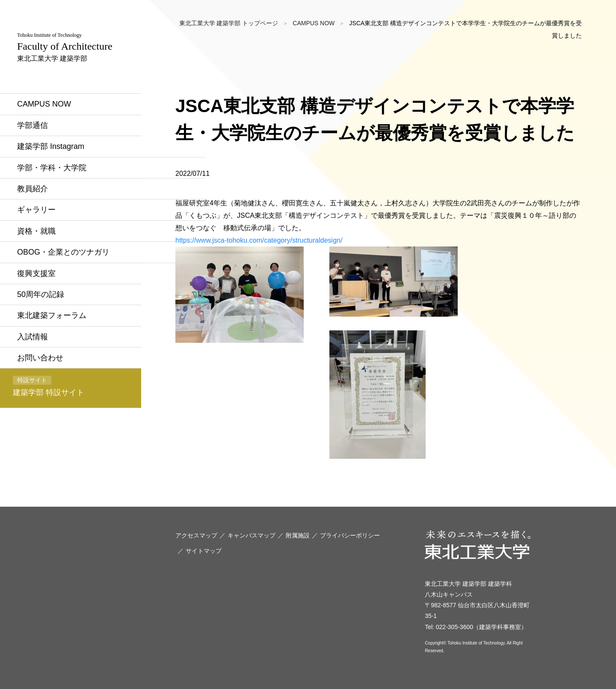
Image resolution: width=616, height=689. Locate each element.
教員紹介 (33, 189)
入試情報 (33, 337)
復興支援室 (36, 273)
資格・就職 (36, 231)
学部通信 (33, 125)
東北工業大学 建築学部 (65, 47)
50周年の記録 (41, 294)
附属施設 (298, 535)
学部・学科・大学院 (52, 168)
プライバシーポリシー (350, 535)
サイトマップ (204, 551)
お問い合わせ (40, 358)
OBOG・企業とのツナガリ (63, 252)
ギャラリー (36, 210)
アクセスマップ (196, 535)
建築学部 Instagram (51, 146)
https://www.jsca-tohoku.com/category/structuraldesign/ (259, 240)
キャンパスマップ (252, 535)
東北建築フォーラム (52, 315)
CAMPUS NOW (44, 104)
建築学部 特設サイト (49, 386)
